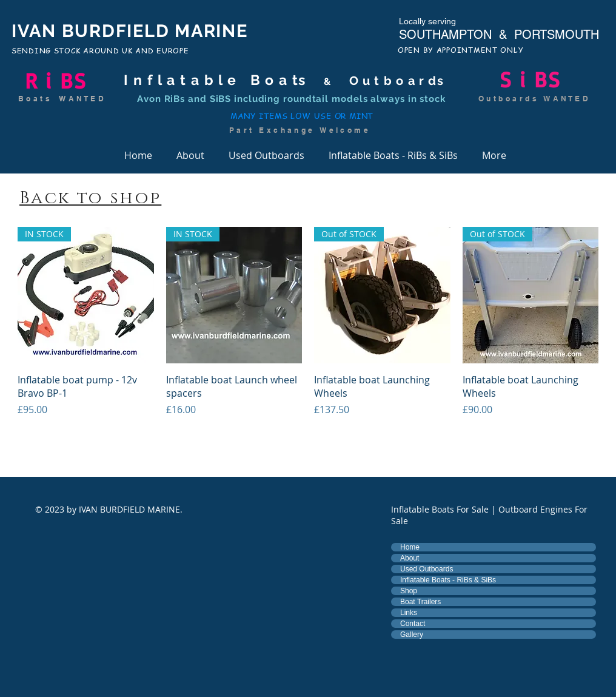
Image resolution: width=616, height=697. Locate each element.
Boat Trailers (420, 602)
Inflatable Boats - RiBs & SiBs (448, 580)
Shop (409, 591)
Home (410, 547)
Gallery (412, 635)
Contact (413, 624)
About (410, 558)
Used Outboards (427, 569)
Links (409, 613)
